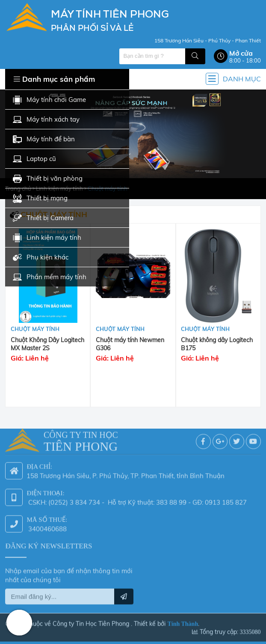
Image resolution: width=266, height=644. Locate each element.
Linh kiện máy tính (47, 238)
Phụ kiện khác (41, 258)
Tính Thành (183, 622)
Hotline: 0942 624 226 (19, 623)
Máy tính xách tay (46, 120)
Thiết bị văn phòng (48, 179)
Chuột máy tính (35, 329)
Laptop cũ (34, 159)
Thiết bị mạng (40, 198)
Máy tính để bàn (44, 139)
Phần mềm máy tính (50, 277)
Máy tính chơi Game (49, 100)
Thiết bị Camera (43, 218)
